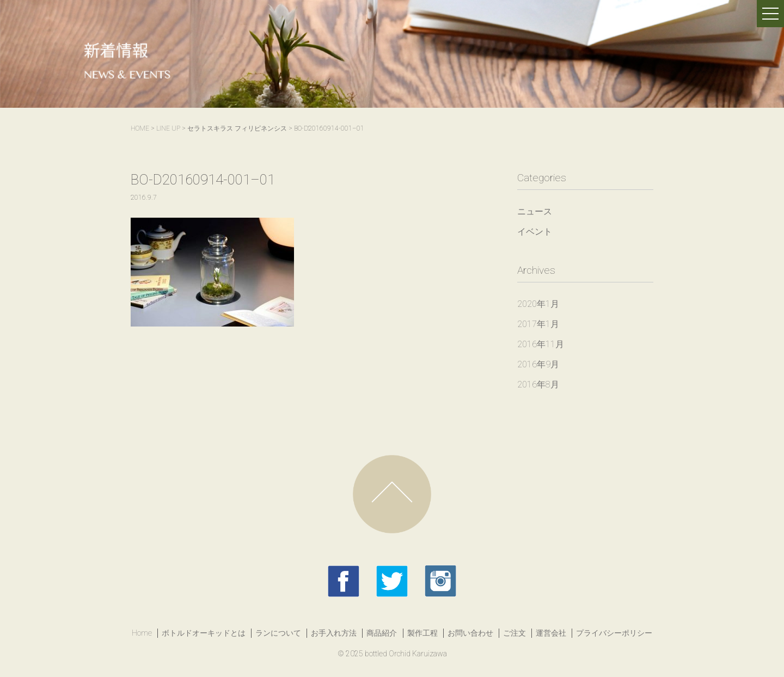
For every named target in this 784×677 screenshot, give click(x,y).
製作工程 (422, 633)
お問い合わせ (470, 633)
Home (142, 633)
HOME (140, 128)
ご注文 (514, 633)
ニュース (535, 211)
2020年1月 (538, 304)
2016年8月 (538, 384)
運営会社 (551, 633)
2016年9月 (538, 364)
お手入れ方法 (334, 633)
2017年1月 (538, 324)
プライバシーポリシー (614, 633)
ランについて (278, 633)
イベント (535, 232)
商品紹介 (382, 633)
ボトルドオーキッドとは (204, 633)
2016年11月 (541, 344)
